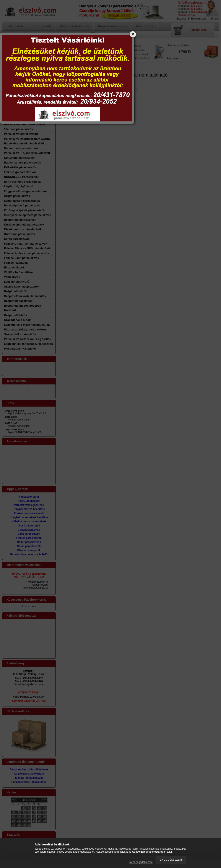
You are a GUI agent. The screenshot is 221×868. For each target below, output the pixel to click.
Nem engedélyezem (141, 862)
